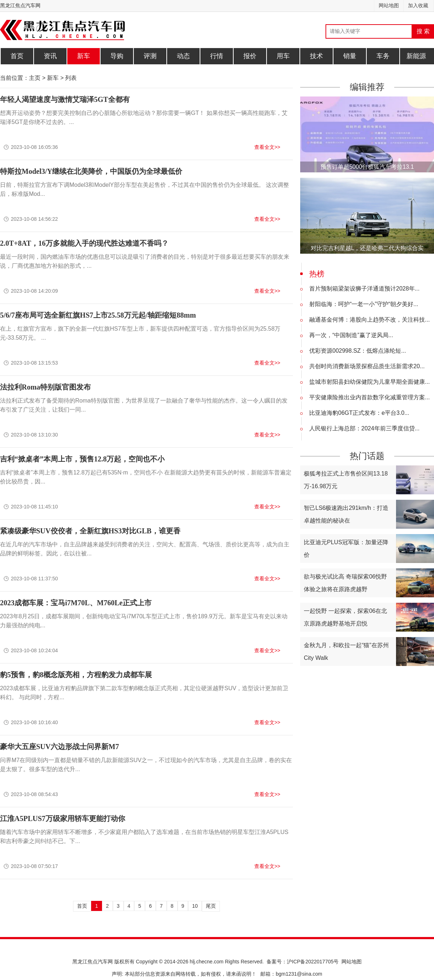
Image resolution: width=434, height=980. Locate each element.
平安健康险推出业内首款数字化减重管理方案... (369, 397)
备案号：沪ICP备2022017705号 (303, 962)
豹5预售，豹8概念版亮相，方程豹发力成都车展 (76, 675)
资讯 (50, 56)
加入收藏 (418, 6)
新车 (84, 56)
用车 (283, 56)
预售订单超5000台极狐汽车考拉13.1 (367, 167)
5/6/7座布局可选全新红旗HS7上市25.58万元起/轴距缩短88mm (98, 315)
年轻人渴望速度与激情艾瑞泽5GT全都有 (65, 99)
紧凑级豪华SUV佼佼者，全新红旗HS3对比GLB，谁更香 (90, 531)
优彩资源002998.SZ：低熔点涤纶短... (358, 351)
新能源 (416, 56)
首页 (17, 56)
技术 (316, 56)
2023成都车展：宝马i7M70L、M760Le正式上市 (76, 603)
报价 (250, 56)
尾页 (211, 906)
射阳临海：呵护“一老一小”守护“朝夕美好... (364, 304)
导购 (117, 56)
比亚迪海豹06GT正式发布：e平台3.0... (359, 413)
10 (195, 906)
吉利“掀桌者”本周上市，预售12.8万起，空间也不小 (82, 459)
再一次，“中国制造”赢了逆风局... (351, 335)
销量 (350, 56)
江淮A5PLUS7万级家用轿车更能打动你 (63, 818)
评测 (150, 56)
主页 (35, 78)
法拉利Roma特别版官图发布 (45, 387)
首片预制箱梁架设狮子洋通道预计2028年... (364, 289)
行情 (217, 56)
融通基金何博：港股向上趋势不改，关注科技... (369, 320)
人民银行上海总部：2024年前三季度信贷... (364, 428)
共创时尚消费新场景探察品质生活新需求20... (367, 366)
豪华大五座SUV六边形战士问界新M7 (59, 747)
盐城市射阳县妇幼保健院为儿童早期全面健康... (369, 382)
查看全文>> (267, 147)
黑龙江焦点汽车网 (20, 6)
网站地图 (389, 6)
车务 (383, 56)
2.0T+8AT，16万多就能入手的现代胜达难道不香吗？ (84, 243)
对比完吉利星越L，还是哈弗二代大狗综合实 (367, 248)
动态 (183, 56)
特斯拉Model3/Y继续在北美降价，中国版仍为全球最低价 (91, 171)
